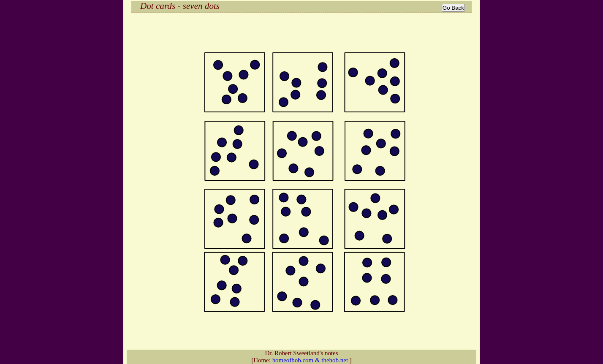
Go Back (453, 8)
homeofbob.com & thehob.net (311, 360)
